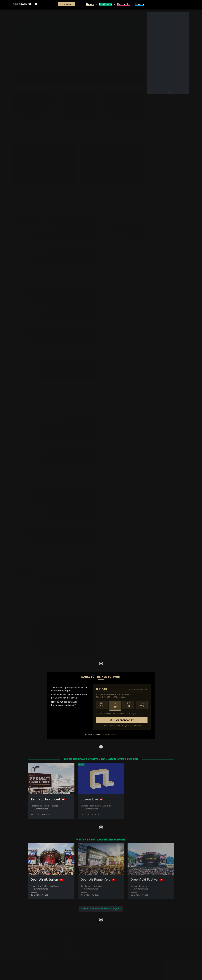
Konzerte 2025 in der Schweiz (80, 960)
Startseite (18, 13)
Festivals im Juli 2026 (38, 960)
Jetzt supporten (66, 5)
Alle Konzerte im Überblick (78, 966)
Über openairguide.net (113, 941)
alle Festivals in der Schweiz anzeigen (100, 908)
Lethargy (51, 13)
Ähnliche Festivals (70, 36)
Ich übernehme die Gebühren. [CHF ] (117, 713)
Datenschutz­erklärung (113, 951)
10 (102, 705)
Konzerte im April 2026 (76, 954)
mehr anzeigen (45, 174)
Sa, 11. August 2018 (125, 234)
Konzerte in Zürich (74, 944)
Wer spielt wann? (29, 36)
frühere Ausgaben (66, 13)
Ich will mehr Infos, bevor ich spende (100, 734)
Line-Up (24, 34)
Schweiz (40, 13)
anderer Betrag (142, 705)
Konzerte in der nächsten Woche (81, 951)
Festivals (29, 13)
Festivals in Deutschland (39, 948)
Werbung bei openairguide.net (117, 948)
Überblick (52, 34)
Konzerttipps (71, 941)
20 (115, 705)
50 (128, 705)
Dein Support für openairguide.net (119, 944)
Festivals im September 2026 (42, 963)
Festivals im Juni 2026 (39, 957)
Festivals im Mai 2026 (38, 954)
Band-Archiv (95, 36)
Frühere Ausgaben (98, 34)
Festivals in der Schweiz (39, 944)
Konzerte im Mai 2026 (76, 957)
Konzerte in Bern (73, 948)
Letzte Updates (68, 34)
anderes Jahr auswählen (79, 67)
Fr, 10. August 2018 (125, 226)
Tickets (51, 36)
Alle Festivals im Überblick (40, 966)
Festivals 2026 (35, 951)
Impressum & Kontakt (113, 954)
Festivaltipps (34, 941)
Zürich (111, 23)
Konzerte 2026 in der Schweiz (80, 963)
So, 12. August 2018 (125, 242)
